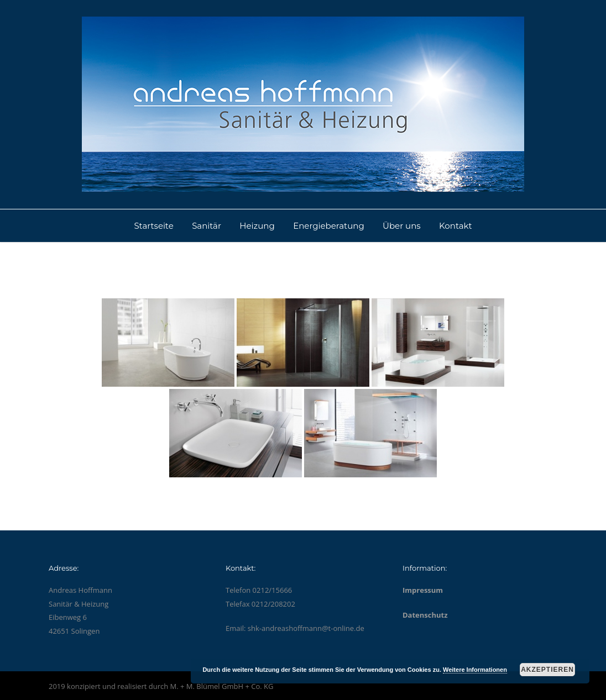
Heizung (257, 226)
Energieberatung (329, 226)
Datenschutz (425, 615)
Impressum (423, 590)
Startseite (153, 226)
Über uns (402, 226)
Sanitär (207, 226)
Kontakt (456, 226)
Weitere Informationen (475, 670)
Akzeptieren (547, 670)
